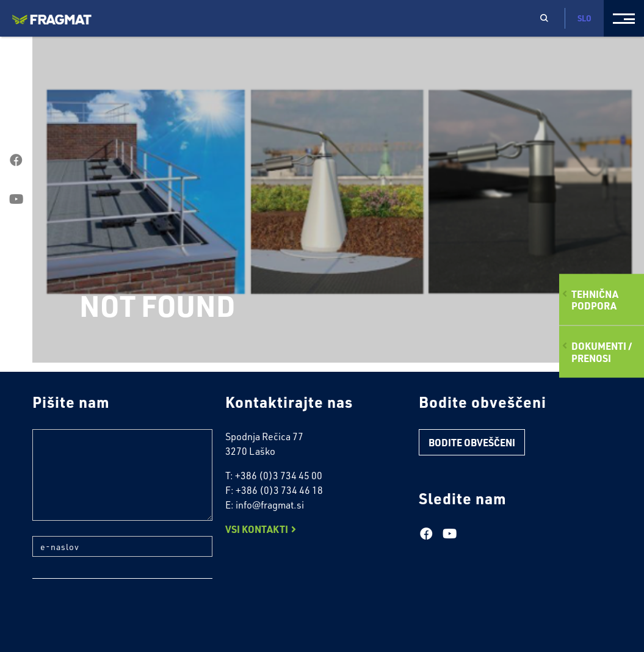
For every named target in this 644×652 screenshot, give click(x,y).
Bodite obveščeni (472, 442)
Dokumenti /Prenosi (602, 352)
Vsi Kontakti (257, 529)
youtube (16, 200)
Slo (584, 23)
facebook (16, 161)
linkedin (16, 239)
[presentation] (125, 618)
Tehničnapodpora (595, 300)
